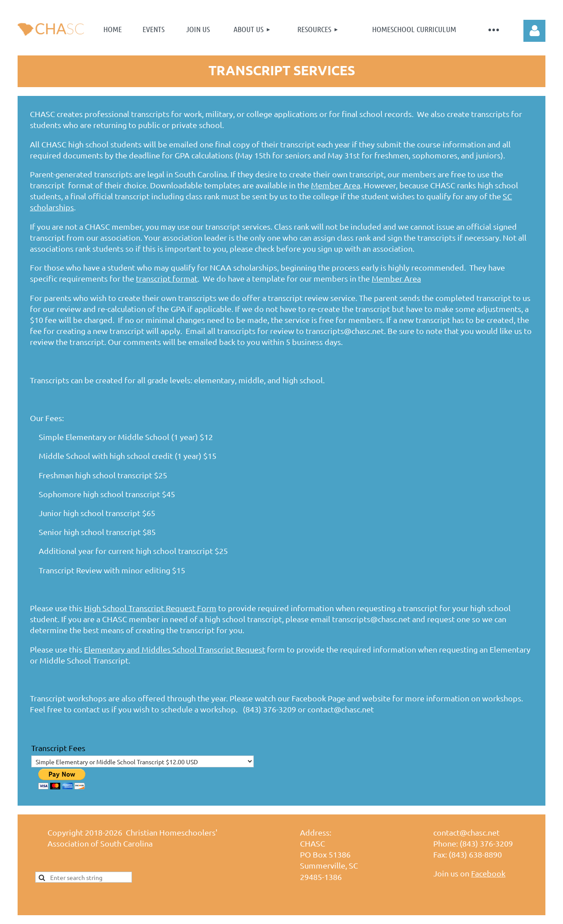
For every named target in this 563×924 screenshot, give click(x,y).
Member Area (336, 185)
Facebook (488, 873)
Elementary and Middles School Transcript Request (175, 649)
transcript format (167, 278)
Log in (534, 31)
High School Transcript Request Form (150, 608)
